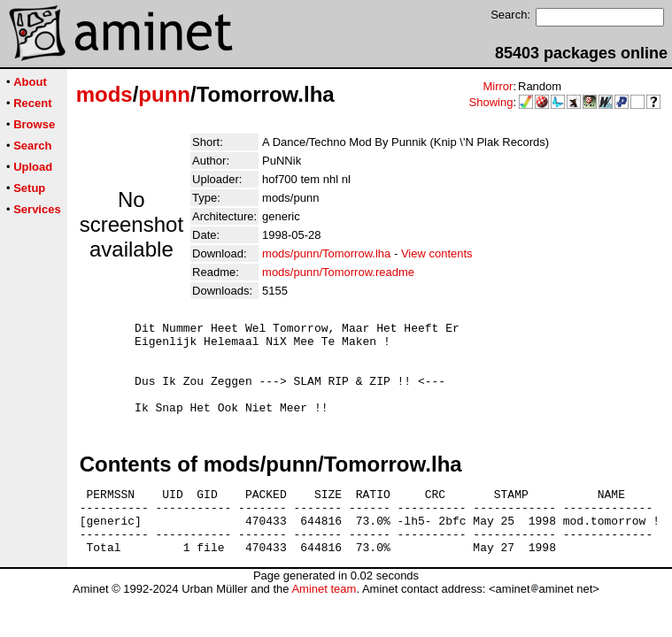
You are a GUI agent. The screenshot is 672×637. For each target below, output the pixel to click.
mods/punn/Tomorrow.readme (338, 272)
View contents (437, 253)
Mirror (498, 86)
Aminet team (324, 621)
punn (164, 94)
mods (104, 94)
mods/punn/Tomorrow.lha (326, 253)
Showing (491, 102)
